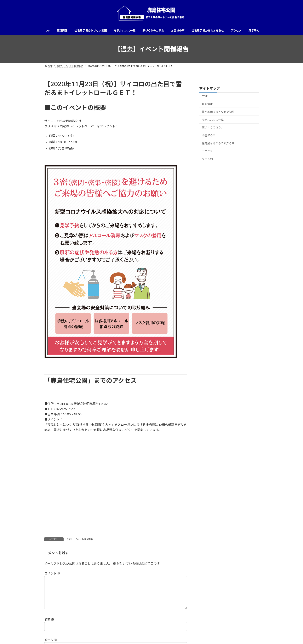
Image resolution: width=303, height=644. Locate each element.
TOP (205, 96)
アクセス (207, 151)
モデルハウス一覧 (213, 120)
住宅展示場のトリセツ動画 (218, 112)
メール (51, 640)
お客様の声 (209, 135)
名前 (49, 619)
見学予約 (207, 159)
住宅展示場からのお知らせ (218, 143)
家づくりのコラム (213, 128)
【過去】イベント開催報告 (79, 539)
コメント (52, 573)
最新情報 (207, 104)
